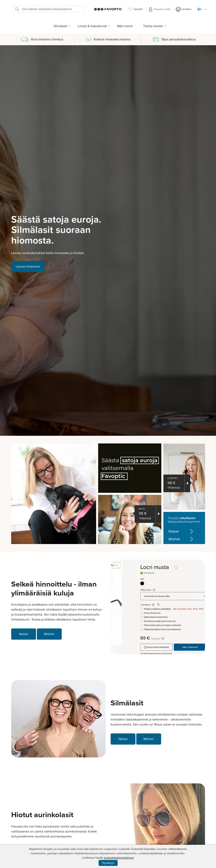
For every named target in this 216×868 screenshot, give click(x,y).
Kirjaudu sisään (159, 9)
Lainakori (183, 9)
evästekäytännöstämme (119, 858)
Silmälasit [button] (60, 26)
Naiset (182, 531)
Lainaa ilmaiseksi (28, 266)
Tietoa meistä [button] (153, 26)
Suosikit (135, 9)
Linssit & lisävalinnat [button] (92, 26)
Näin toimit (125, 26)
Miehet (182, 539)
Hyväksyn (108, 863)
